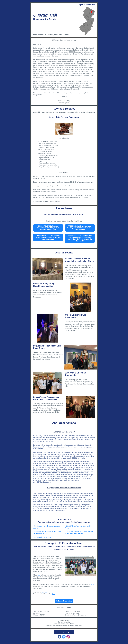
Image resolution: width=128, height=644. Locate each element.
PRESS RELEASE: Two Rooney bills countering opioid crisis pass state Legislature (48, 237)
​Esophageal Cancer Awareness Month (64, 488)
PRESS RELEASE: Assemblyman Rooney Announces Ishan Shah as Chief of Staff (80, 228)
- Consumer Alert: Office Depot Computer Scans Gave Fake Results (79, 533)
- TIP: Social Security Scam (43, 537)
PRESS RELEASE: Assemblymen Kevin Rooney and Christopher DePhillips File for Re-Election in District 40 (80, 238)
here (39, 575)
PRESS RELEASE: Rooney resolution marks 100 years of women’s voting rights (48, 228)
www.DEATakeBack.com (42, 482)
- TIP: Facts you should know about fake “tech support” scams (47, 533)
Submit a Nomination (64, 601)
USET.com (45, 592)
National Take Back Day (64, 432)
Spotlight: (51, 543)
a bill (92, 585)
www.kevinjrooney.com (64, 632)
